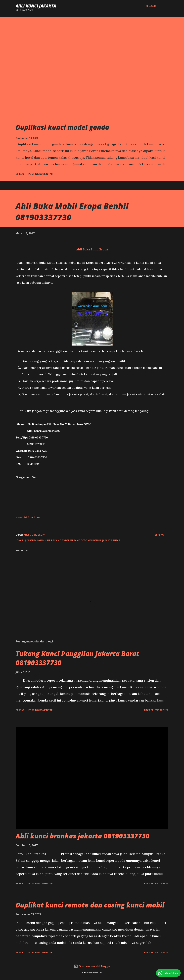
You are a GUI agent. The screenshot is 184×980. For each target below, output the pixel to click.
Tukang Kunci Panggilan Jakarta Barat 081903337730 (77, 658)
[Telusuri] (151, 6)
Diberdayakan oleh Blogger (92, 966)
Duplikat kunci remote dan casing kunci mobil (90, 905)
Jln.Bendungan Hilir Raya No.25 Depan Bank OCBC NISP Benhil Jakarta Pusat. (73, 540)
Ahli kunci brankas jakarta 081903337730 (83, 836)
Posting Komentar (41, 174)
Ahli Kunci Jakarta (36, 6)
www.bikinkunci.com (28, 517)
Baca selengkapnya (156, 710)
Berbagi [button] (20, 174)
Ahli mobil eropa (34, 535)
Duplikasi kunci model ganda (62, 127)
